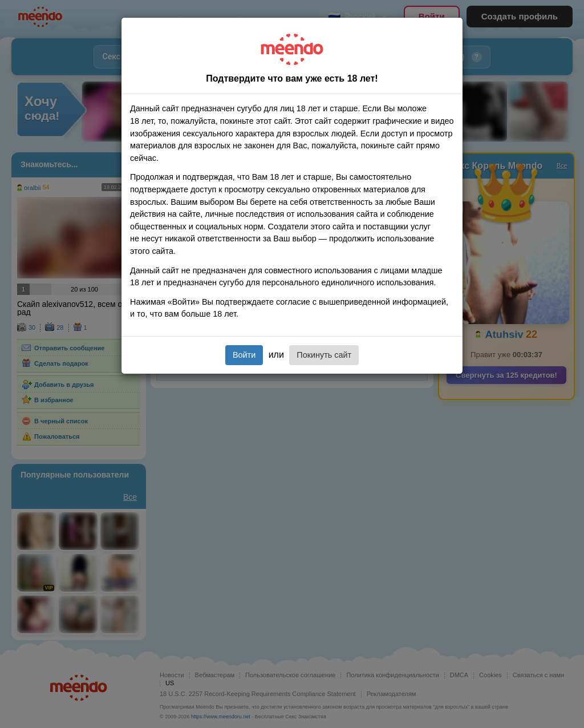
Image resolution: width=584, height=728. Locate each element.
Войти (244, 355)
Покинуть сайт (324, 355)
